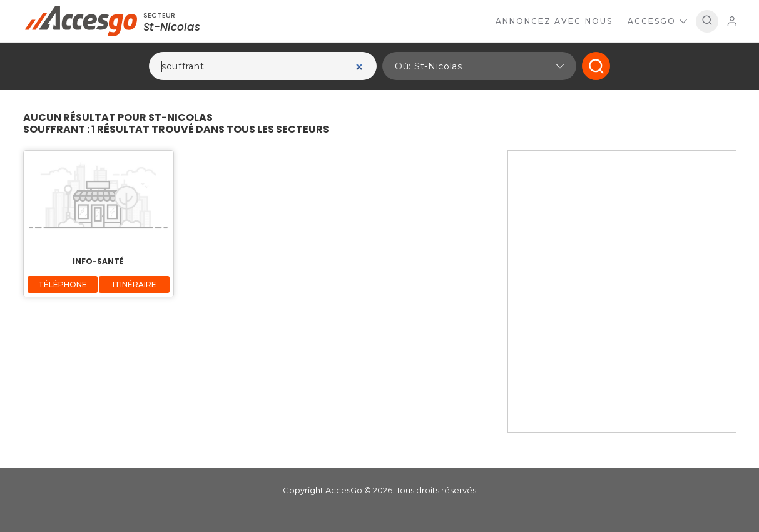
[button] (479, 66)
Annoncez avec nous (554, 21)
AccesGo (657, 21)
